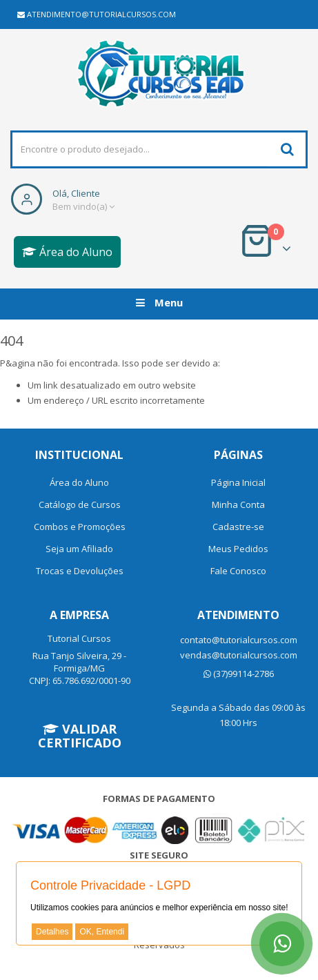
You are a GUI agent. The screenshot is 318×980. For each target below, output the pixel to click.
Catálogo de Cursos (80, 504)
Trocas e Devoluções (80, 571)
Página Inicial (238, 482)
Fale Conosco (238, 571)
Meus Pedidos (238, 549)
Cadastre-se (238, 527)
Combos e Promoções (80, 527)
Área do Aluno (67, 252)
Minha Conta (238, 504)
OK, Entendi (102, 932)
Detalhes (52, 932)
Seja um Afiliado (79, 549)
